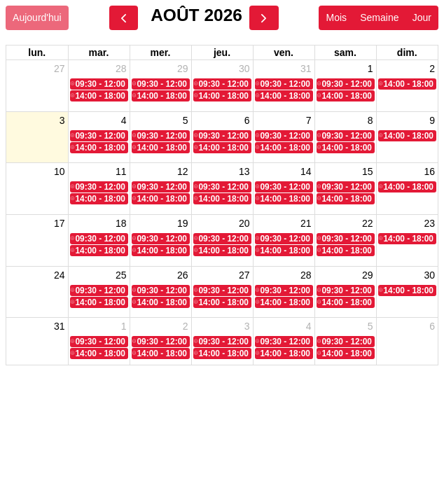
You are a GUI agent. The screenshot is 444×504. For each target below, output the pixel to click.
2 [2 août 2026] (432, 69)
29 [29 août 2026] (368, 272)
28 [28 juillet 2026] (121, 69)
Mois (336, 17)
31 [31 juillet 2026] (306, 69)
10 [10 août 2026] (60, 170)
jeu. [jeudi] (222, 52)
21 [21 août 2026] (306, 220)
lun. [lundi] (37, 52)
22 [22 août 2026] (368, 220)
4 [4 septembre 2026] (309, 323)
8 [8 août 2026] (370, 119)
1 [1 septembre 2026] (124, 323)
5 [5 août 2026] (186, 119)
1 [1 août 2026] (370, 69)
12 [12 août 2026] (183, 170)
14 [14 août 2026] (306, 170)
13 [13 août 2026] (244, 170)
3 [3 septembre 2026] (247, 323)
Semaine (379, 17)
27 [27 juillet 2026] (60, 69)
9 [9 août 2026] (432, 119)
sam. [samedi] (345, 52)
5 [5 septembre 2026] (370, 323)
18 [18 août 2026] (121, 220)
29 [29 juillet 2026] (183, 69)
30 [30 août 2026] (429, 272)
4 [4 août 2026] (124, 119)
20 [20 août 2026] (244, 220)
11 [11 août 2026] (121, 170)
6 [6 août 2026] (247, 119)
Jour (422, 17)
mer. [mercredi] (161, 52)
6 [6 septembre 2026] (432, 323)
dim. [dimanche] (407, 52)
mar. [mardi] (99, 52)
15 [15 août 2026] (368, 170)
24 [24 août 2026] (60, 272)
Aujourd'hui (37, 17)
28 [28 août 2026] (306, 272)
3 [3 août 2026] (62, 119)
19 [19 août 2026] (183, 220)
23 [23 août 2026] (429, 220)
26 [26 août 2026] (183, 272)
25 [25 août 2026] (121, 272)
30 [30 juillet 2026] (244, 69)
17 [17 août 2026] (60, 220)
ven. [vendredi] (284, 52)
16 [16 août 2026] (429, 170)
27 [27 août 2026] (244, 272)
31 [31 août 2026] (60, 323)
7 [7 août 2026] (309, 119)
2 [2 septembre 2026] (186, 323)
